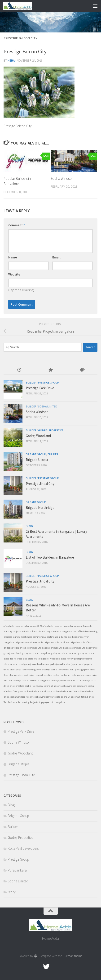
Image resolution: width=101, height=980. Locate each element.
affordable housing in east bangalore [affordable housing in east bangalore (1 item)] (62, 626)
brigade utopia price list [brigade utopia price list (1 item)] (16, 648)
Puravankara (17, 870)
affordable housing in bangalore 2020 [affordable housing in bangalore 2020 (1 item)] (23, 626)
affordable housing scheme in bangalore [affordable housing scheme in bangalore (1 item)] (51, 631)
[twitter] (46, 967)
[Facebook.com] (38, 967)
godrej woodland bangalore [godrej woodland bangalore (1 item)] (36, 653)
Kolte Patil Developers (23, 848)
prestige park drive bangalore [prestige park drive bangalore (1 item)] (25, 670)
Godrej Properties (51, 430)
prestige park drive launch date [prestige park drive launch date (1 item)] (60, 675)
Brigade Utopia (37, 460)
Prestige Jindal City (40, 484)
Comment (17, 225)
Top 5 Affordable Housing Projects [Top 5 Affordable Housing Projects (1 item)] (21, 702)
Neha (11, 61)
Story (12, 892)
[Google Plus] (55, 967)
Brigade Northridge (40, 508)
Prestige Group (48, 382)
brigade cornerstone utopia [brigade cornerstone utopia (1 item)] (29, 642)
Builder (31, 382)
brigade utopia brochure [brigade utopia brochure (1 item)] (56, 642)
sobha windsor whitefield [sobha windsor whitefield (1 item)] (47, 697)
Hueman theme (72, 956)
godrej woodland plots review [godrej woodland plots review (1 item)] (58, 659)
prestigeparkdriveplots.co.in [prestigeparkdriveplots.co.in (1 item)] (66, 680)
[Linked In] (63, 967)
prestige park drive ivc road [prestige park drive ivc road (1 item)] (29, 675)
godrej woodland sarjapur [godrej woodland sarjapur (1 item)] (64, 664)
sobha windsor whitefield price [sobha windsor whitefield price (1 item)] (77, 697)
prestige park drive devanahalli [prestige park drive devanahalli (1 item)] (58, 670)
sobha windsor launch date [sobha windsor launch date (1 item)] (38, 691)
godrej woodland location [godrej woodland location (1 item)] (64, 653)
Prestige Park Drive (40, 388)
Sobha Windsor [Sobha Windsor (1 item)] (52, 686)
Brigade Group (36, 454)
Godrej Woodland (38, 436)
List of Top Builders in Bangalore (50, 557)
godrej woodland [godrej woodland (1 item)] (12, 653)
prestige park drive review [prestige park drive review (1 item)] (29, 686)
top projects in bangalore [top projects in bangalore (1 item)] (52, 702)
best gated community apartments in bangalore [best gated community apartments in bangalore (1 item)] (46, 637)
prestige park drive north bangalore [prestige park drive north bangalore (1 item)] (31, 680)
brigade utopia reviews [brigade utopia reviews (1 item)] (85, 648)
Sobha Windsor (62, 178)
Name (13, 257)
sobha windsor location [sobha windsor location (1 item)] (65, 691)
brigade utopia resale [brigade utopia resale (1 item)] (61, 648)
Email (56, 257)
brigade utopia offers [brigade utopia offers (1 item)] (81, 642)
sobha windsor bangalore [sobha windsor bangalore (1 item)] (74, 686)
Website (14, 274)
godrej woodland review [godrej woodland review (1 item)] (37, 664)
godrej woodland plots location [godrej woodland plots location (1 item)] (26, 659)
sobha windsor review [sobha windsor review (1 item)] (21, 697)
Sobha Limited (48, 406)
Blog (29, 526)
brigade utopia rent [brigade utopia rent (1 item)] (40, 648)
